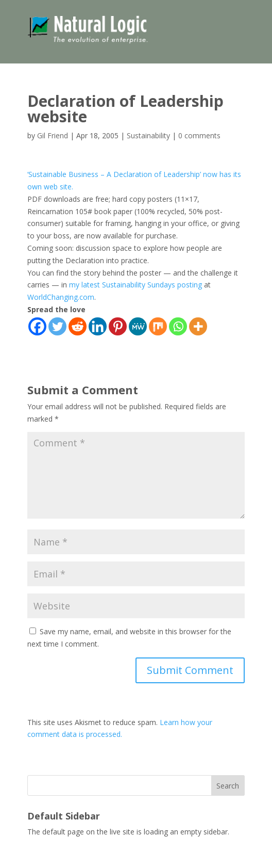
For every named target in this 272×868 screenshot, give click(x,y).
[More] (198, 326)
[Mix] (158, 326)
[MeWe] (138, 326)
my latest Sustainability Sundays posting (135, 285)
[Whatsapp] (178, 326)
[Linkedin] (98, 326)
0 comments (199, 135)
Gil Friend (53, 135)
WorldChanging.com (61, 297)
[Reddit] (78, 326)
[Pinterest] (118, 326)
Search (228, 786)
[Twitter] (57, 326)
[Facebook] (37, 326)
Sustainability (148, 135)
